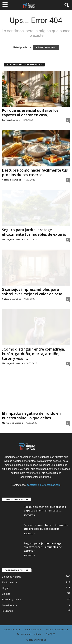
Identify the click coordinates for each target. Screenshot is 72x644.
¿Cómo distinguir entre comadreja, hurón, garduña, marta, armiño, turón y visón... (33, 354)
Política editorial (33, 629)
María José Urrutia (12, 239)
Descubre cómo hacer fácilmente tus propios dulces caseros (35, 173)
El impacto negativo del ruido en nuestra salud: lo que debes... (31, 416)
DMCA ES (50, 634)
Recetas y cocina (11, 600)
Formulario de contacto (29, 634)
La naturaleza (10, 605)
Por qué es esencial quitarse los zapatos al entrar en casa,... (30, 113)
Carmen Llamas (11, 120)
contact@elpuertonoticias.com (44, 485)
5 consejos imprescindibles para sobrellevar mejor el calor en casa (32, 292)
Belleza (6, 594)
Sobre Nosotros (12, 629)
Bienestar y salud (12, 577)
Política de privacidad (57, 629)
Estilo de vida (9, 582)
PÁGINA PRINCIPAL (46, 47)
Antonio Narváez (12, 180)
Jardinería (7, 611)
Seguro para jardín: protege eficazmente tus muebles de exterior (35, 232)
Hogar (5, 588)
